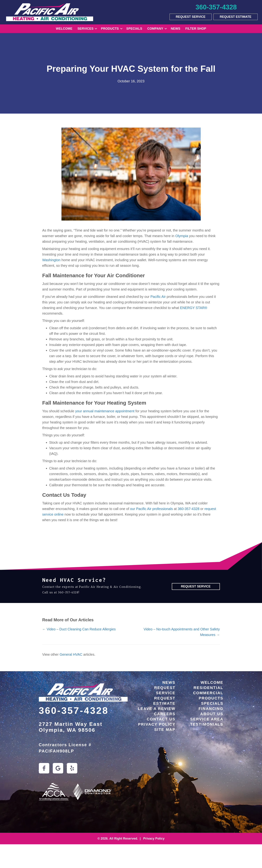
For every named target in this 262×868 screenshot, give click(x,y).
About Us (212, 714)
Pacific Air (158, 297)
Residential (208, 688)
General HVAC (71, 654)
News (176, 29)
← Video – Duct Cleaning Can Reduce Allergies (79, 629)
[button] (96, 29)
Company (155, 29)
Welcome (64, 29)
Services (85, 29)
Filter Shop (196, 29)
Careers (165, 714)
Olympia (182, 236)
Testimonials (207, 724)
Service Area (207, 719)
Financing (211, 709)
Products (110, 29)
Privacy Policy (157, 724)
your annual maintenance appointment (105, 411)
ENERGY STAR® (194, 308)
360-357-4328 (189, 509)
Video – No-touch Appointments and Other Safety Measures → (182, 632)
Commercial (208, 693)
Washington (51, 260)
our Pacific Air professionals (151, 509)
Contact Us (161, 719)
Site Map (165, 730)
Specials (134, 29)
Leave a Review (157, 709)
